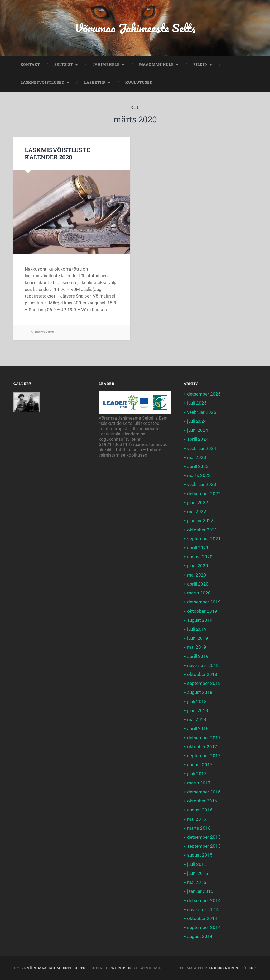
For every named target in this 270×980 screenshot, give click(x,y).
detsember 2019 (204, 602)
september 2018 (204, 683)
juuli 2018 (197, 702)
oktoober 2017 (202, 747)
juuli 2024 (197, 421)
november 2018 (203, 665)
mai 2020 (197, 575)
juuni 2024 (198, 430)
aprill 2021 (198, 548)
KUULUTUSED (139, 82)
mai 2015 (197, 882)
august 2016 (200, 810)
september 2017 (204, 756)
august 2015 (200, 855)
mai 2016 (197, 819)
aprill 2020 (198, 584)
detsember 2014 (204, 900)
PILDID (200, 64)
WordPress (123, 968)
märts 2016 (199, 828)
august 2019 (200, 620)
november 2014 (203, 909)
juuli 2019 (197, 629)
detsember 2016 (204, 792)
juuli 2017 (197, 774)
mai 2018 (197, 719)
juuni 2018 (198, 710)
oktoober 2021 (202, 530)
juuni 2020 (198, 566)
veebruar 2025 (202, 412)
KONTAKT (30, 64)
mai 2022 (197, 512)
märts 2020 (199, 593)
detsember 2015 (204, 837)
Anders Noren (223, 968)
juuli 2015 (197, 864)
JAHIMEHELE (106, 64)
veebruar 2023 (202, 484)
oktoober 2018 (202, 674)
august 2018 (200, 692)
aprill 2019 (198, 656)
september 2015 (204, 846)
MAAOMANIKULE (156, 64)
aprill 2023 (198, 466)
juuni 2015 (198, 873)
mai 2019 (197, 647)
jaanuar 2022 (200, 521)
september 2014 (204, 927)
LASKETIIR (95, 82)
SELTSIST (64, 64)
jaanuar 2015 (200, 891)
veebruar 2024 (202, 448)
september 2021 (204, 539)
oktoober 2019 (202, 611)
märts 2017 (199, 783)
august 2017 (200, 765)
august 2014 (200, 936)
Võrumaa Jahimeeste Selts (135, 28)
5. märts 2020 (43, 332)
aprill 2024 (198, 439)
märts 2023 (199, 475)
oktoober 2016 (202, 801)
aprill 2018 (198, 728)
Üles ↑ (250, 968)
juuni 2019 (198, 638)
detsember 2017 (204, 738)
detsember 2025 (204, 394)
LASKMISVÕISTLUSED (43, 82)
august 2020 (200, 557)
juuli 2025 (197, 403)
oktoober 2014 (202, 918)
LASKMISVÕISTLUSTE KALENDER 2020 (57, 153)
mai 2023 (197, 457)
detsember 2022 (204, 494)
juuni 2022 (198, 503)
